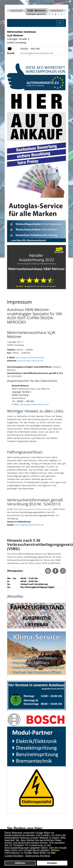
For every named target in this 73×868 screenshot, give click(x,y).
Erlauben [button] (52, 863)
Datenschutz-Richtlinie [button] (38, 856)
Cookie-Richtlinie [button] (14, 856)
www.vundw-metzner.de (30, 361)
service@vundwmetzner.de (30, 357)
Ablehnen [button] (20, 863)
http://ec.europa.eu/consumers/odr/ (33, 509)
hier (53, 853)
